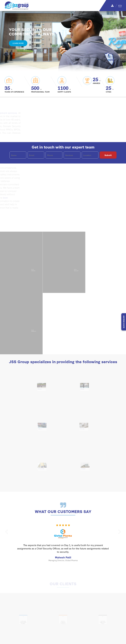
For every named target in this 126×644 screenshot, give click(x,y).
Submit (108, 155)
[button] (123, 57)
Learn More (18, 43)
